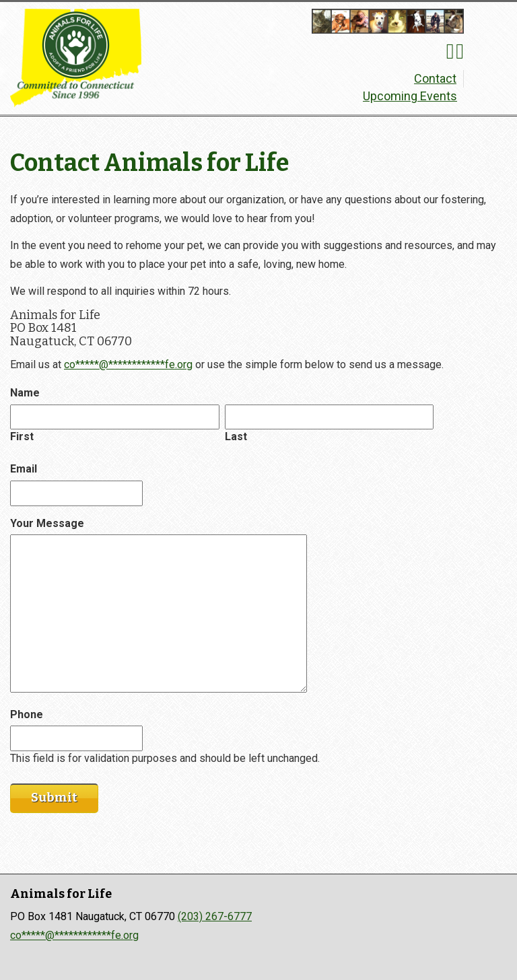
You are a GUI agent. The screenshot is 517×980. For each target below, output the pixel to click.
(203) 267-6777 (215, 916)
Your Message (47, 523)
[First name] (115, 417)
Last (236, 436)
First (22, 436)
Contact (435, 78)
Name (25, 393)
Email (24, 469)
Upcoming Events (410, 96)
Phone (27, 714)
